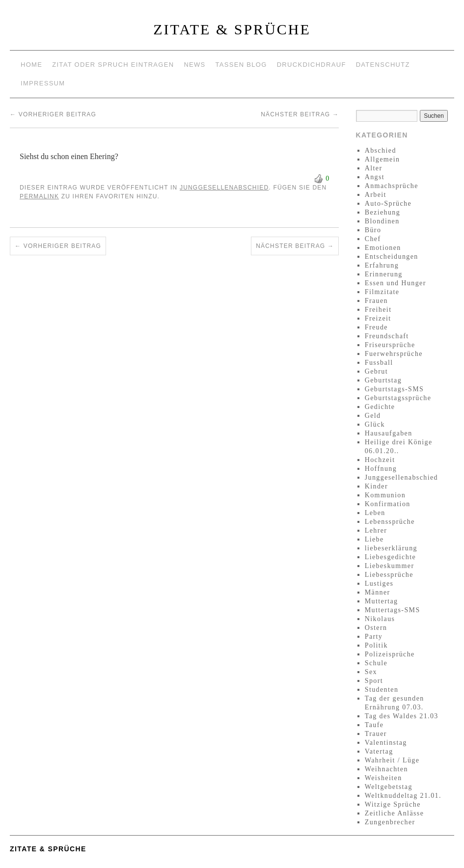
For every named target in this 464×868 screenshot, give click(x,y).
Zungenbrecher (390, 822)
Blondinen (382, 221)
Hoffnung (381, 469)
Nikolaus (380, 619)
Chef (373, 239)
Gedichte (380, 407)
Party (374, 637)
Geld (373, 416)
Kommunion (385, 495)
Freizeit (378, 318)
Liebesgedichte (390, 557)
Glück (375, 424)
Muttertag (382, 601)
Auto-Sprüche (388, 203)
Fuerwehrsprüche (394, 354)
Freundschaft (387, 336)
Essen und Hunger (396, 283)
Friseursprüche (390, 345)
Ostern (376, 628)
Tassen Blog (241, 65)
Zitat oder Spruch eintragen (113, 65)
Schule (376, 663)
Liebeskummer (390, 566)
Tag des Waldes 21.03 (402, 716)
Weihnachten (386, 769)
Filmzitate (382, 292)
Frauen (376, 301)
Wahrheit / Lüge (392, 760)
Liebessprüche (389, 575)
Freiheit (378, 310)
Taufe (374, 725)
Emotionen (383, 248)
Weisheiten (383, 778)
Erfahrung (382, 265)
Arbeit (376, 195)
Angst (375, 177)
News (194, 65)
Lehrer (376, 530)
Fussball (379, 363)
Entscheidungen (392, 257)
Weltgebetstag (389, 787)
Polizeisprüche (390, 654)
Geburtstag (383, 380)
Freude (376, 327)
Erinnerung (384, 274)
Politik (376, 645)
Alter (374, 168)
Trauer (376, 734)
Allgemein (382, 159)
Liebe (374, 539)
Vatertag (379, 751)
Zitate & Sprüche (232, 29)
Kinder (376, 486)
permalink (39, 196)
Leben (375, 513)
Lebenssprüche (390, 522)
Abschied (381, 150)
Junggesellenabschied (224, 188)
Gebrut (376, 371)
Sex (371, 672)
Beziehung (382, 212)
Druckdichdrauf (312, 65)
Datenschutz (383, 65)
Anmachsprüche (392, 186)
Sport (374, 681)
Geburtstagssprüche (398, 398)
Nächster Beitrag (300, 114)
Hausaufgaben (389, 433)
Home (31, 65)
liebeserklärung (391, 548)
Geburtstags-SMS (395, 389)
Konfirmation (388, 504)
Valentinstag (386, 743)
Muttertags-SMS (393, 610)
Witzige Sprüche (393, 804)
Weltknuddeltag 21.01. (403, 796)
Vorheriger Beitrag (53, 114)
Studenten (382, 690)
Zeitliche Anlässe (395, 813)
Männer (378, 592)
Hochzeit (380, 460)
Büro (373, 230)
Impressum (43, 83)
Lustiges (379, 583)
